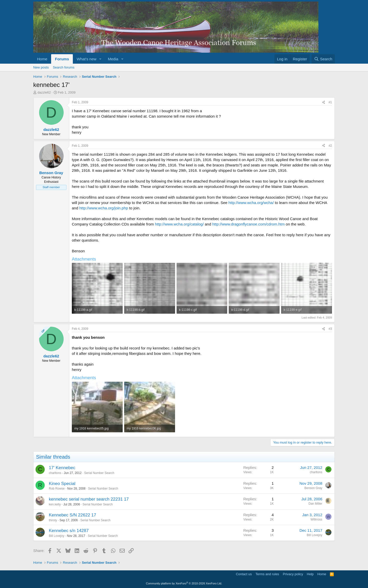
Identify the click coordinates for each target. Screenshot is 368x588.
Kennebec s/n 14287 (69, 531)
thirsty (53, 520)
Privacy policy (293, 574)
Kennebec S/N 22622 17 (72, 515)
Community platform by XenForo (184, 583)
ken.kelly (55, 504)
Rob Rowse (57, 489)
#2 (330, 146)
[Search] (323, 59)
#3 (330, 329)
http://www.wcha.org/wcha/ (251, 203)
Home (42, 59)
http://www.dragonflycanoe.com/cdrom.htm (248, 224)
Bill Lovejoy (57, 536)
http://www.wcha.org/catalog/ (179, 224)
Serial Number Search (99, 473)
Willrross (316, 519)
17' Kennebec (62, 468)
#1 (330, 102)
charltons (55, 473)
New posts (41, 67)
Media (113, 59)
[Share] (324, 102)
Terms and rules (267, 574)
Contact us (244, 574)
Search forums (64, 67)
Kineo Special (62, 484)
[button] (100, 59)
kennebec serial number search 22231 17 (89, 499)
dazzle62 (44, 92)
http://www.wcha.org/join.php (104, 208)
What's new (87, 59)
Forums (62, 59)
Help (310, 574)
